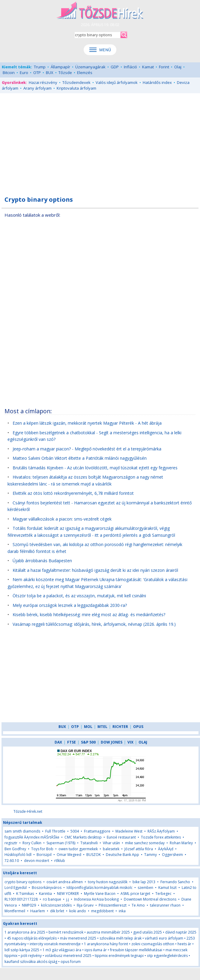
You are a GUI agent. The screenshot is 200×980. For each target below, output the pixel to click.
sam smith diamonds (22, 831)
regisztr (11, 843)
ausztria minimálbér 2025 (108, 932)
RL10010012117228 (21, 899)
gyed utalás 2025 (148, 932)
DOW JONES (112, 742)
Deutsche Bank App (122, 855)
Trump (40, 67)
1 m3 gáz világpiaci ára (62, 950)
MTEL (102, 727)
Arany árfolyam (37, 88)
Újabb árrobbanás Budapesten (42, 561)
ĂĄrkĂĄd (166, 849)
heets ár (184, 944)
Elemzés (85, 73)
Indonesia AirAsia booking (96, 899)
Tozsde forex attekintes (161, 837)
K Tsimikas (25, 894)
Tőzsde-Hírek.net (28, 811)
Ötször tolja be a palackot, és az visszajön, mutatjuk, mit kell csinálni (79, 596)
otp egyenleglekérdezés (167, 956)
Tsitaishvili (89, 843)
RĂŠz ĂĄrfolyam (162, 831)
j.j (68, 899)
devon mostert (37, 861)
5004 (75, 831)
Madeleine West (129, 831)
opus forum (71, 962)
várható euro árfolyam (164, 938)
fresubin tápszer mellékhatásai (136, 950)
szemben (145, 888)
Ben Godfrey (15, 849)
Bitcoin (9, 73)
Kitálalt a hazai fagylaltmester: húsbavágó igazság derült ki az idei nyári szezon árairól (95, 570)
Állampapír (60, 67)
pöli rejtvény (31, 956)
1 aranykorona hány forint (106, 944)
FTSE (72, 742)
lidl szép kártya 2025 (22, 950)
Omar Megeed (69, 855)
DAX (58, 742)
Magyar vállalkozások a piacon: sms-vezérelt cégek (62, 519)
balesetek (111, 849)
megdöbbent (102, 911)
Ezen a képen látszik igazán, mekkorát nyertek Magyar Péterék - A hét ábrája (87, 423)
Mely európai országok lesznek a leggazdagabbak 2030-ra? (70, 605)
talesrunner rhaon (165, 905)
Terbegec (163, 894)
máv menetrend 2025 (78, 938)
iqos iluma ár (96, 950)
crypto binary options (23, 882)
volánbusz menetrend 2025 (68, 956)
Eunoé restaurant (121, 837)
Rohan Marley (181, 843)
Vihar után (111, 843)
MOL (88, 727)
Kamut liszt (167, 888)
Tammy (151, 855)
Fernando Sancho (175, 882)
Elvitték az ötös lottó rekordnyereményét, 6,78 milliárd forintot (73, 493)
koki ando (78, 911)
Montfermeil (15, 911)
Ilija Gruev (85, 905)
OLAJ (143, 742)
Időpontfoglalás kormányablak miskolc (100, 888)
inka (122, 911)
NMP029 (29, 905)
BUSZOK (94, 855)
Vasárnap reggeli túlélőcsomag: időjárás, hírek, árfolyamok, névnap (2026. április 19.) (94, 624)
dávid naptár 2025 (181, 932)
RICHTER (120, 727)
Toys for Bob (42, 849)
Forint (164, 67)
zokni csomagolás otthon (153, 944)
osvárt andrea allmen (65, 882)
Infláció (130, 67)
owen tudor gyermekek (78, 849)
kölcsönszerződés (56, 905)
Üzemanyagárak (90, 67)
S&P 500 (88, 742)
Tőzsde (65, 73)
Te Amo (138, 905)
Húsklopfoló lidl (18, 855)
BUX (50, 73)
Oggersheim (172, 855)
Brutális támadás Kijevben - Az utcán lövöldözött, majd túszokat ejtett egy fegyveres (95, 468)
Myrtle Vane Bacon (100, 894)
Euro (24, 73)
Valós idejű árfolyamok (117, 82)
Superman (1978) (61, 843)
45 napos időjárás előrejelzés (32, 938)
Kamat (148, 67)
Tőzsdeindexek (76, 82)
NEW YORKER (68, 894)
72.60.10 (12, 861)
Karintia (45, 894)
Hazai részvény (43, 82)
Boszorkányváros (47, 888)
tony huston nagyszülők (108, 882)
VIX (130, 742)
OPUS (138, 727)
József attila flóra (139, 849)
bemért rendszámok (66, 932)
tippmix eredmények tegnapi (119, 956)
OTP (37, 73)
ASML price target (135, 894)
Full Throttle (55, 831)
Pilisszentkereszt (113, 905)
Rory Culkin (32, 843)
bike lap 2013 (144, 882)
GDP (115, 67)
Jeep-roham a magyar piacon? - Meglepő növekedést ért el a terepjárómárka (87, 449)
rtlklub (60, 861)
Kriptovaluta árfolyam (76, 88)
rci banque (52, 899)
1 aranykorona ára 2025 (25, 932)
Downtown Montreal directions (150, 899)
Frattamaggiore (97, 831)
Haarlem (38, 911)
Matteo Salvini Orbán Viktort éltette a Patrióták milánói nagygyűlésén (80, 458)
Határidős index (157, 82)
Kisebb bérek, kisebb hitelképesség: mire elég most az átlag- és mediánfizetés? (89, 615)
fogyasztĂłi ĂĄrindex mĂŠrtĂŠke (32, 837)
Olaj (178, 67)
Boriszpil (44, 855)
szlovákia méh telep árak (121, 938)
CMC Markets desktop (83, 837)
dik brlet (57, 911)
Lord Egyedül (16, 888)
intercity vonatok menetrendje (55, 944)
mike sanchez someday (145, 843)
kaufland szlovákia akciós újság (31, 962)
